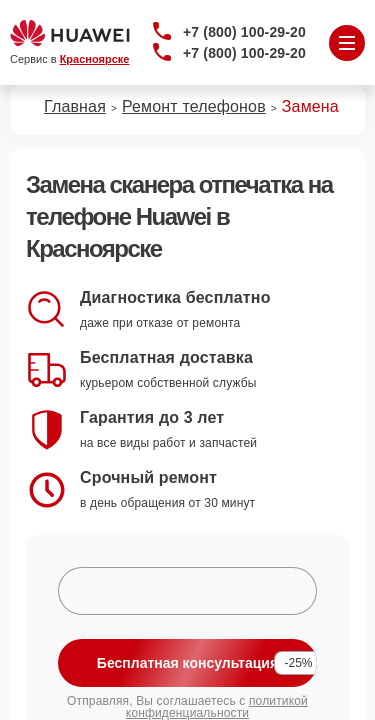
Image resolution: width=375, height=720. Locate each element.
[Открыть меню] (347, 43)
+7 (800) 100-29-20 (244, 32)
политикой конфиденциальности (217, 707)
